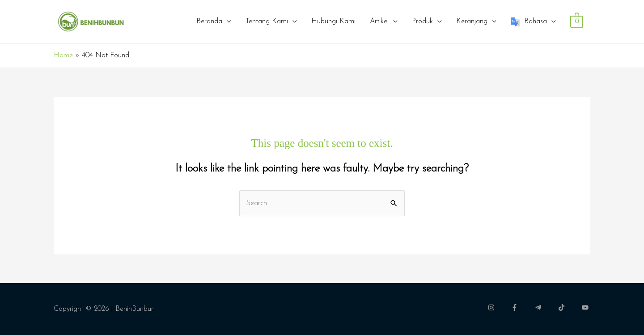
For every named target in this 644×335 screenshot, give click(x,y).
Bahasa (529, 22)
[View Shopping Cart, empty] (577, 21)
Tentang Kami (267, 21)
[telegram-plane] (546, 307)
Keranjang (472, 21)
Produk (422, 21)
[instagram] (499, 307)
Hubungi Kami (333, 21)
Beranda (209, 21)
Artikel (379, 21)
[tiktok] (569, 307)
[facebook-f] (522, 307)
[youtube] (586, 307)
